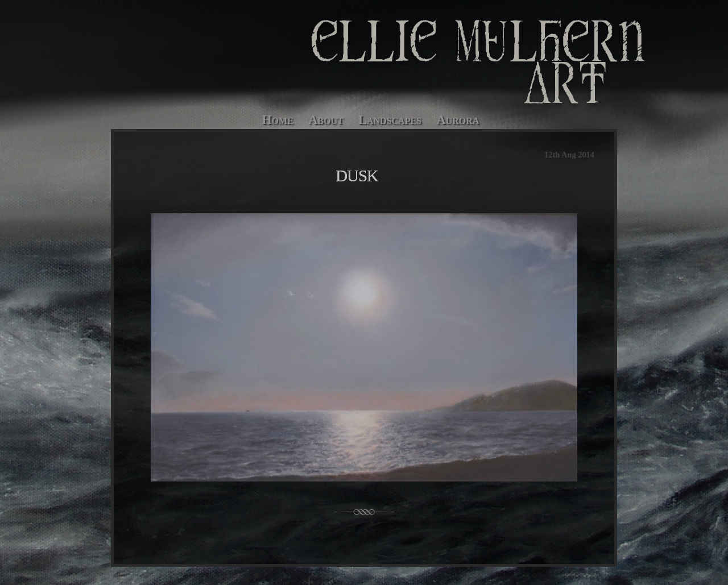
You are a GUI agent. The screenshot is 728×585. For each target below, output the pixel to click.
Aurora (458, 120)
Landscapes (390, 120)
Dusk (357, 176)
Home (278, 120)
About (326, 120)
